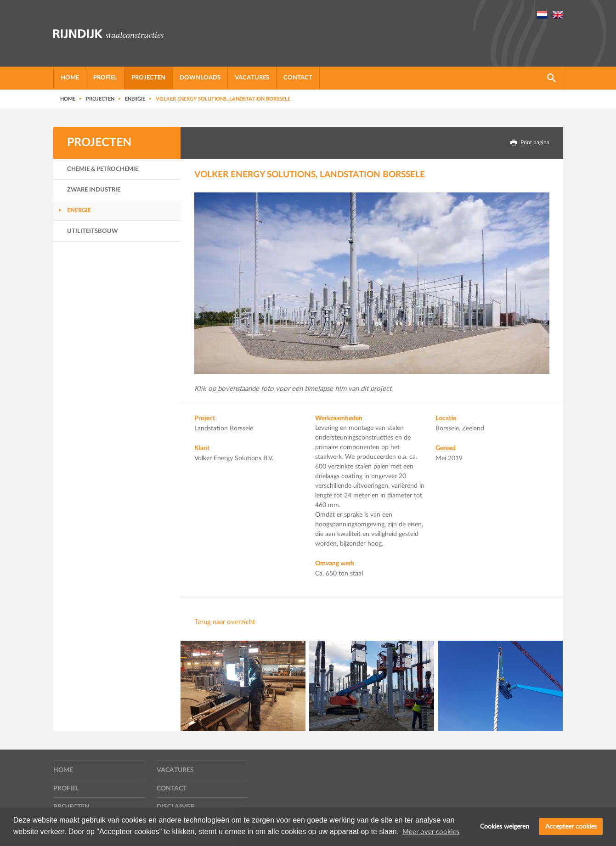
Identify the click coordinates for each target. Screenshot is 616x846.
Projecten (148, 78)
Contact (298, 78)
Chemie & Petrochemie (103, 169)
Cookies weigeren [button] (505, 826)
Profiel (105, 78)
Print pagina (530, 143)
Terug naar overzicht (225, 622)
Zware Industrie (94, 190)
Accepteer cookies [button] (571, 826)
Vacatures (252, 78)
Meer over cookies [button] (431, 832)
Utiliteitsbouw (93, 231)
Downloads (200, 78)
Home (70, 78)
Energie (79, 211)
